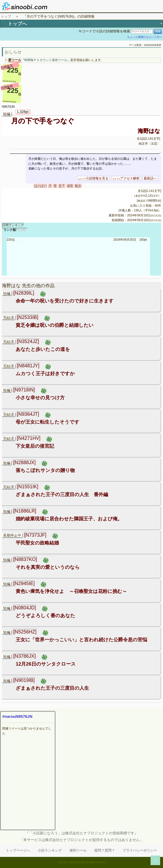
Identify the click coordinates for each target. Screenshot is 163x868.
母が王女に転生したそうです (48, 422)
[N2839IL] (24, 293)
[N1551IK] (28, 487)
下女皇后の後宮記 (35, 446)
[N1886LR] (25, 511)
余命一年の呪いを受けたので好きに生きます (65, 301)
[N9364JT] (28, 414)
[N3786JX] (25, 656)
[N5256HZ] (25, 632)
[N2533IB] (28, 317)
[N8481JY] (28, 366)
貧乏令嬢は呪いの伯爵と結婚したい (55, 325)
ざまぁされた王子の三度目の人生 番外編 (62, 494)
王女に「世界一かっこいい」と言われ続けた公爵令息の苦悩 (81, 640)
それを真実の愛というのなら (48, 567)
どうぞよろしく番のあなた (45, 615)
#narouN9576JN (17, 716)
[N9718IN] (24, 390)
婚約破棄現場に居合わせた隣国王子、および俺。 (69, 519)
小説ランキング (50, 850)
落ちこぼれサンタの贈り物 (45, 470)
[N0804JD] (25, 608)
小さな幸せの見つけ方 (40, 398)
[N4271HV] (29, 438)
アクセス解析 (126, 178)
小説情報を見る (93, 178)
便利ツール (78, 850)
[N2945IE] (24, 583)
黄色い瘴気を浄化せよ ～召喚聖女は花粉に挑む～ (71, 591)
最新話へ (150, 178)
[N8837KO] (25, 559)
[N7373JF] (35, 535)
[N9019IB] (24, 680)
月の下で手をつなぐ (43, 121)
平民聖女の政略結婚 (37, 543)
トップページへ (18, 850)
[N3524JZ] (28, 341)
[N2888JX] (25, 462)
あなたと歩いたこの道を (43, 349)
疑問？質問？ (105, 850)
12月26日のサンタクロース (46, 664)
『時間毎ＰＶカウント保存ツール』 (46, 60)
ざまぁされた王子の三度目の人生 (52, 688)
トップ (6, 16)
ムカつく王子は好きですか (45, 373)
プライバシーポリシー (140, 850)
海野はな (149, 131)
